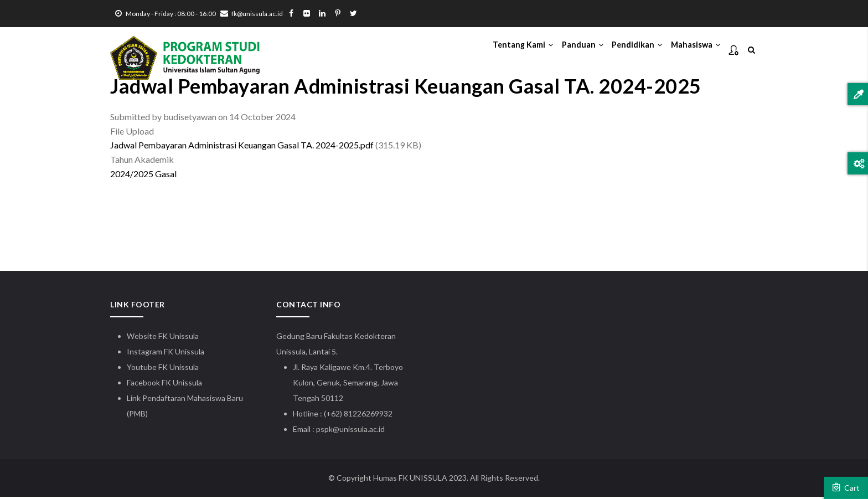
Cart (846, 487)
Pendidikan (628, 50)
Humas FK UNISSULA (410, 480)
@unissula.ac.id (359, 431)
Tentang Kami (503, 50)
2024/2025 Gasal (143, 176)
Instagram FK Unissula (166, 354)
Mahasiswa (693, 50)
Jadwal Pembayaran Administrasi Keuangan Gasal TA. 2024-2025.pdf (242, 148)
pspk (324, 431)
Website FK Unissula (163, 338)
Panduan (568, 50)
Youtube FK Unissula (164, 369)
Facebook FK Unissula (164, 385)
